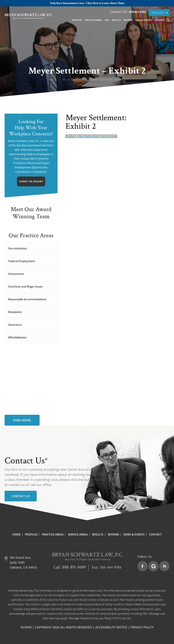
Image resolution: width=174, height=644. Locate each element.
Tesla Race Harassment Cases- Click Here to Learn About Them (87, 3)
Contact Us (21, 496)
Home (16, 534)
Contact (160, 20)
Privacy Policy (142, 627)
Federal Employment (22, 261)
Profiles (77, 20)
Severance (15, 325)
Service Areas (78, 534)
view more (22, 420)
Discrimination (18, 248)
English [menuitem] (158, 13)
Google (153, 566)
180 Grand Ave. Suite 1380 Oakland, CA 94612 (23, 563)
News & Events (144, 20)
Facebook (143, 566)
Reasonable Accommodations (27, 299)
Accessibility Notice (111, 627)
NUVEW (26, 627)
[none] (159, 13)
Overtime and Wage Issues (25, 287)
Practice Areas (93, 20)
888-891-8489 (137, 12)
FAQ (107, 20)
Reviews (128, 20)
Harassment (16, 274)
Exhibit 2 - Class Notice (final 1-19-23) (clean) (91, 136)
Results (116, 20)
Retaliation (15, 312)
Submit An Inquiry (31, 181)
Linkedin (164, 566)
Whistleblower (17, 337)
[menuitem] (159, 13)
